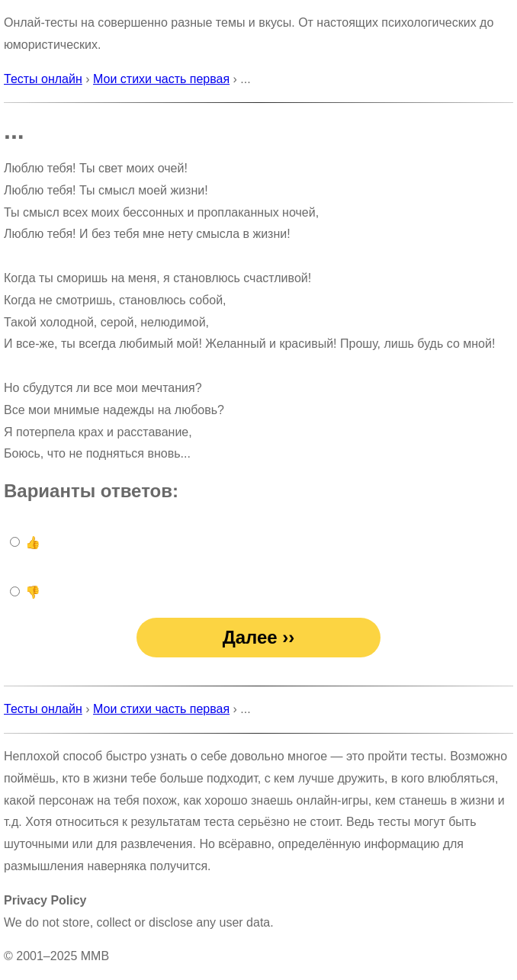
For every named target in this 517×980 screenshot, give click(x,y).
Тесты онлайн (43, 79)
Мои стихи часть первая (161, 79)
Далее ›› (259, 637)
